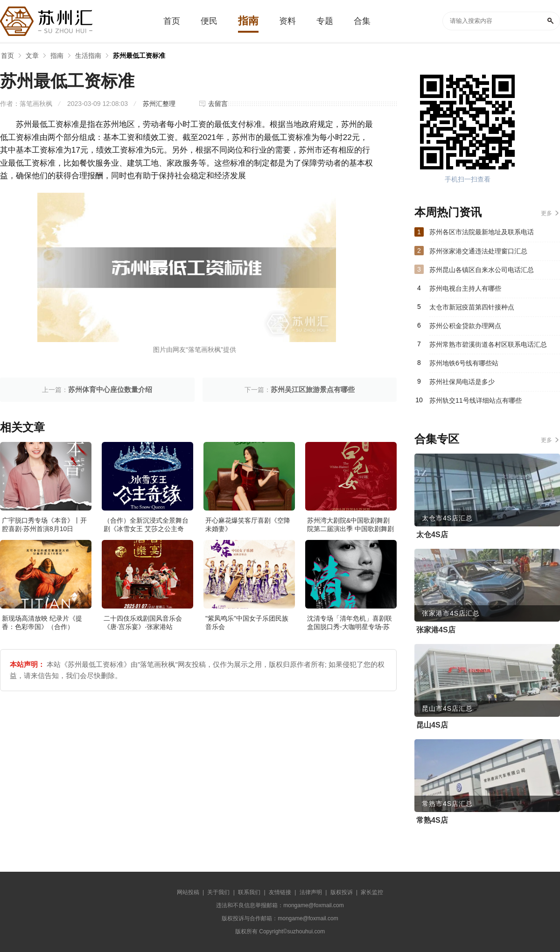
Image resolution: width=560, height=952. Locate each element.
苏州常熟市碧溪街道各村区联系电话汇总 (488, 344)
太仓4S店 (432, 535)
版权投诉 (342, 892)
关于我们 (218, 892)
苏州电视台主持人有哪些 (465, 288)
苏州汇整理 (159, 104)
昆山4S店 (432, 725)
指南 (57, 56)
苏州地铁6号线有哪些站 (464, 363)
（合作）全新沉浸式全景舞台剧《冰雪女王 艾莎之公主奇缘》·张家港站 (146, 529)
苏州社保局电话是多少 (462, 382)
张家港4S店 (436, 630)
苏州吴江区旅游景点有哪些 (313, 389)
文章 (32, 56)
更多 (546, 213)
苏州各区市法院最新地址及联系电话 (482, 232)
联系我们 (249, 892)
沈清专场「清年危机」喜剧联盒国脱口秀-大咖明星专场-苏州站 (350, 627)
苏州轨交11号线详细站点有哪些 (476, 400)
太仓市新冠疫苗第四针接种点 (472, 307)
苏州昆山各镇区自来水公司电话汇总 (482, 270)
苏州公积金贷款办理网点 (465, 326)
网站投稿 (188, 892)
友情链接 (280, 892)
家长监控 (372, 892)
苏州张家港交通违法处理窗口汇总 (478, 251)
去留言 (218, 104)
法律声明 (311, 892)
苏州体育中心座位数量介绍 (110, 389)
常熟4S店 (432, 820)
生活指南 (88, 56)
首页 (7, 56)
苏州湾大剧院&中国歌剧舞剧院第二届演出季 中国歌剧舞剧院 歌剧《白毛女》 (350, 529)
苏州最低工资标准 (139, 56)
